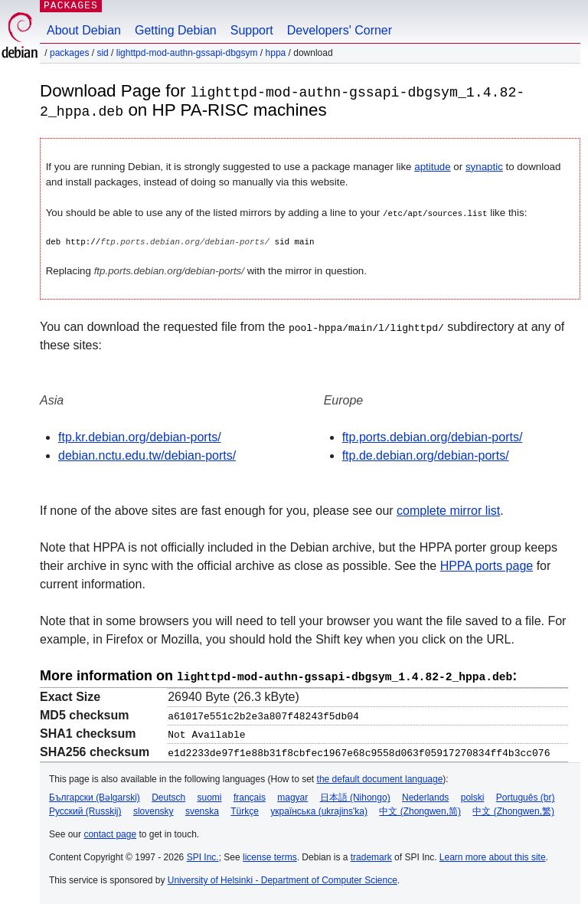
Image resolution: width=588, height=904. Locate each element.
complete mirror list (448, 510)
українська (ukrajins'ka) (319, 809)
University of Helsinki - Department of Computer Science (283, 878)
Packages (69, 53)
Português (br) (526, 795)
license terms (270, 855)
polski (473, 795)
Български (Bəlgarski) (95, 795)
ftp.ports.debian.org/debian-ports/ (433, 436)
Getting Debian (176, 30)
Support (252, 30)
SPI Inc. (203, 855)
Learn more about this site (493, 855)
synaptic (484, 166)
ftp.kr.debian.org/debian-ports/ (140, 436)
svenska (202, 809)
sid (102, 53)
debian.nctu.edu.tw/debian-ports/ (147, 455)
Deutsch (168, 795)
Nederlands (425, 795)
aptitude (432, 166)
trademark (371, 855)
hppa (276, 53)
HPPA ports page (487, 565)
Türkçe (245, 809)
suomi (210, 795)
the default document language (380, 777)
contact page (110, 832)
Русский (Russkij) (85, 809)
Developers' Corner (340, 30)
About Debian (84, 30)
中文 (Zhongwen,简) (420, 809)
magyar (292, 795)
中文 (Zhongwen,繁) (513, 809)
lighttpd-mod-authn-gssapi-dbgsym (187, 53)
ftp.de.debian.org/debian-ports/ (426, 455)
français (250, 795)
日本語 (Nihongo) (355, 795)
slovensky (154, 809)
